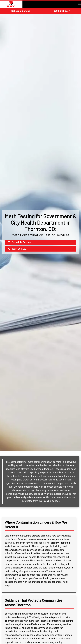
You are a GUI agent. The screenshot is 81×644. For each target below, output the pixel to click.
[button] (80, 4)
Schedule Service (21, 11)
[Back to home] (11, 4)
